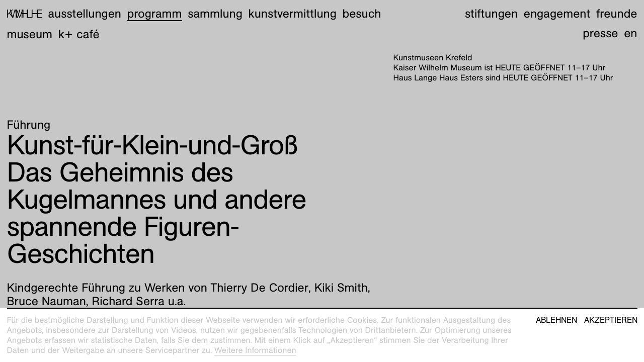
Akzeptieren (611, 320)
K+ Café (79, 34)
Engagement (557, 14)
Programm (155, 14)
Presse (600, 33)
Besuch (362, 14)
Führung (29, 125)
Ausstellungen (85, 14)
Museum (30, 34)
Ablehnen (556, 320)
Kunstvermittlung (293, 14)
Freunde (617, 14)
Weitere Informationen (255, 350)
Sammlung (215, 14)
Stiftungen (491, 14)
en (630, 33)
